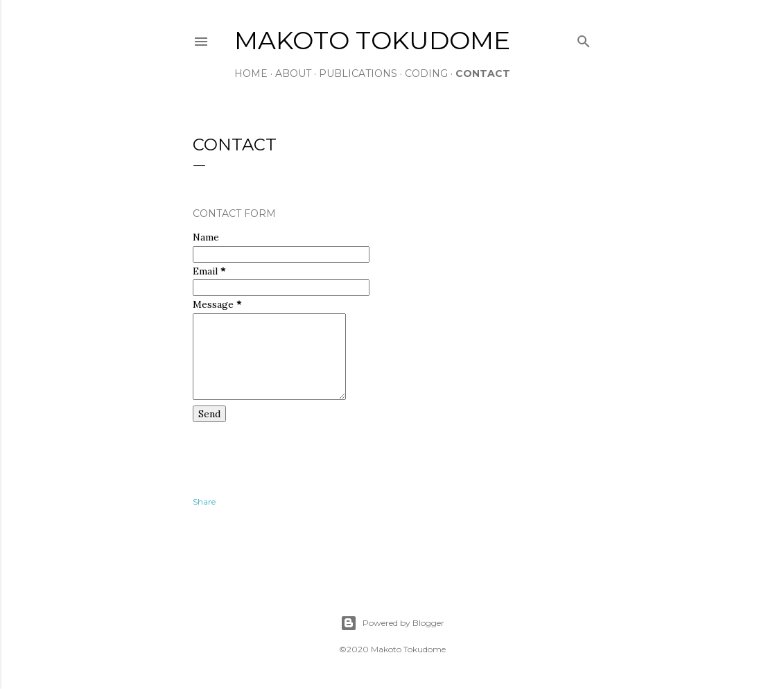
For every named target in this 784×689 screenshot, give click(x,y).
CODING (426, 73)
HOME (251, 73)
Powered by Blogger (392, 623)
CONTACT (483, 73)
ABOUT (293, 73)
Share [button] (204, 502)
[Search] (584, 38)
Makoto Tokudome (372, 40)
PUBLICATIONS (358, 73)
